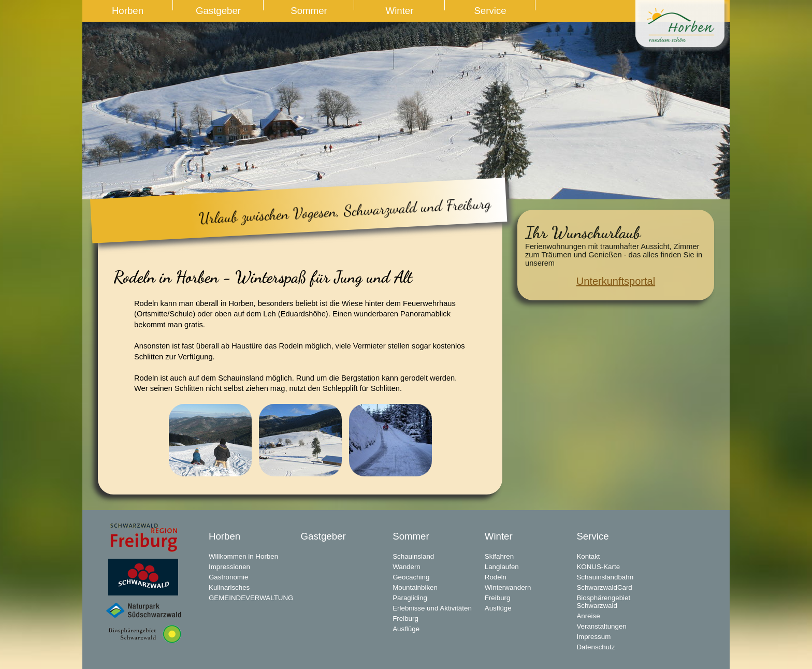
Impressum (593, 637)
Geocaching (411, 577)
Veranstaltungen (601, 626)
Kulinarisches (229, 587)
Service (490, 11)
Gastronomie (228, 577)
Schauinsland (413, 556)
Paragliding (410, 598)
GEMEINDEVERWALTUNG (251, 598)
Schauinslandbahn (605, 577)
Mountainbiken (415, 587)
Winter (400, 11)
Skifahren (499, 556)
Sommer (309, 11)
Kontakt (588, 556)
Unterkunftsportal (616, 281)
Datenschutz (596, 647)
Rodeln (496, 577)
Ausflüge (406, 629)
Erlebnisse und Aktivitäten (432, 608)
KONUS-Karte (598, 567)
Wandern (407, 567)
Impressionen (229, 567)
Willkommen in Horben (243, 556)
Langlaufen (502, 567)
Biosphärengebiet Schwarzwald (603, 602)
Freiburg (405, 619)
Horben (128, 11)
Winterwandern (508, 587)
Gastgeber (218, 11)
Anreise (588, 616)
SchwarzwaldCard (604, 587)
